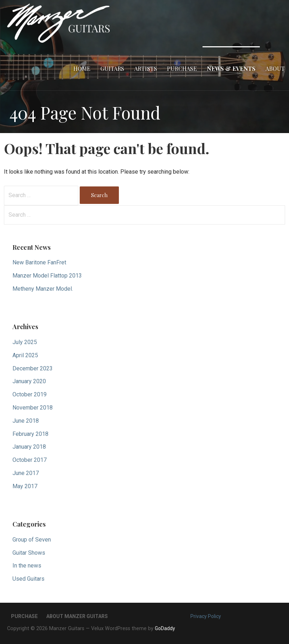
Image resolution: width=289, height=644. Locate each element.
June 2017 (26, 473)
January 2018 (29, 447)
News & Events (231, 68)
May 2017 (25, 486)
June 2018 (26, 421)
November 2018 (33, 408)
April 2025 (25, 355)
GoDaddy (165, 628)
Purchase (182, 68)
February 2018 (30, 434)
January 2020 (29, 381)
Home (82, 68)
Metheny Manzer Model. (43, 289)
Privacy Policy (206, 616)
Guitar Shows (29, 553)
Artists (146, 68)
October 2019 (30, 394)
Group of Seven (32, 540)
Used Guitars (28, 579)
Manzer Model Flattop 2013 (47, 276)
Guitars (112, 68)
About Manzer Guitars (77, 616)
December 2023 (33, 368)
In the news (27, 566)
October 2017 (30, 460)
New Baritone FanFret (39, 262)
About (275, 68)
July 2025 (25, 342)
